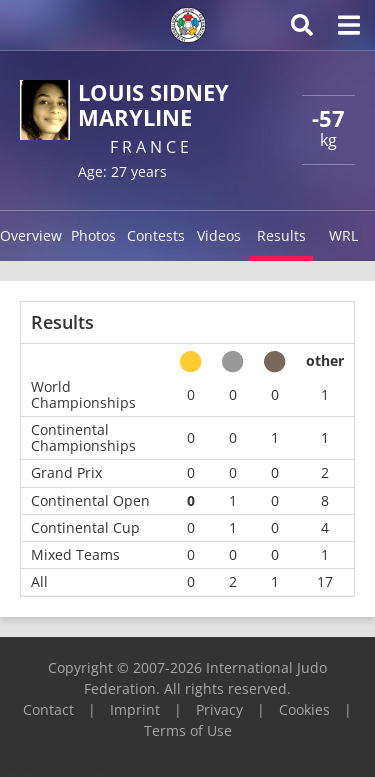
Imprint (135, 709)
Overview (31, 235)
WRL (343, 235)
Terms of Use (188, 730)
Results (281, 235)
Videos (219, 235)
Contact (48, 709)
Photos (93, 235)
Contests (156, 235)
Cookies (304, 709)
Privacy (219, 709)
